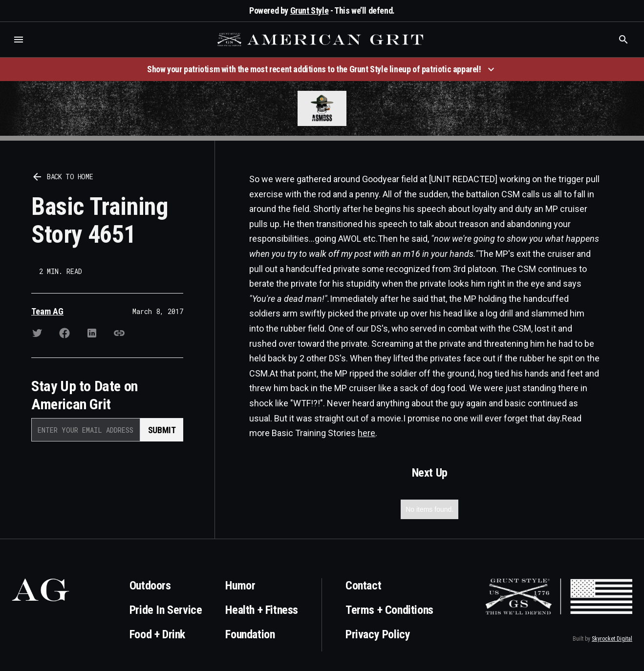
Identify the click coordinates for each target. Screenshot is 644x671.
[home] (322, 40)
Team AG (47, 311)
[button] (19, 40)
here (366, 433)
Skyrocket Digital (612, 639)
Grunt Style (310, 10)
